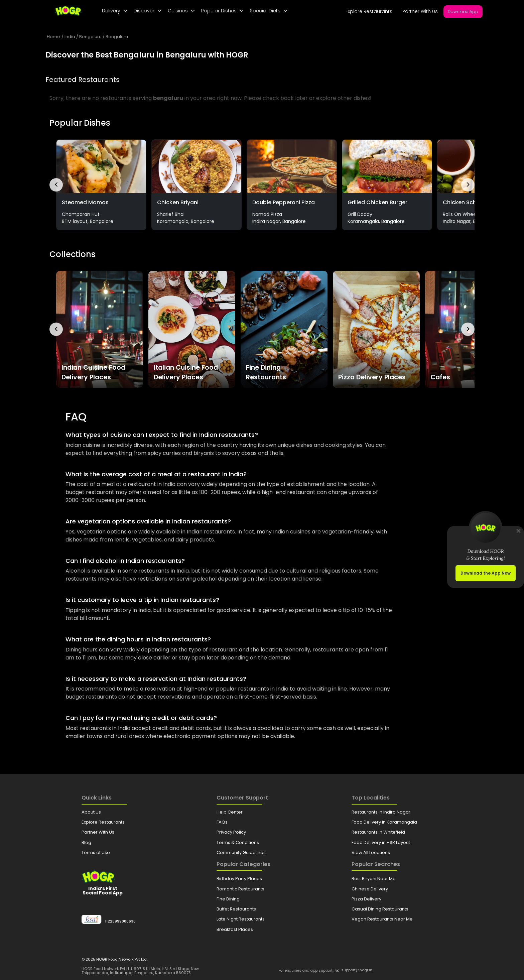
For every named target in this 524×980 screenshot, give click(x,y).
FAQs (222, 822)
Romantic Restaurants (240, 889)
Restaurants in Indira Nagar (381, 812)
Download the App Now (486, 573)
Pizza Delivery (366, 899)
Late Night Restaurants (241, 919)
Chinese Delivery (370, 889)
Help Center (230, 812)
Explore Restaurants (369, 11)
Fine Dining (228, 899)
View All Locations (371, 852)
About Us (91, 812)
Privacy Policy (231, 832)
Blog (86, 842)
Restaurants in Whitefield (378, 832)
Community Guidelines (241, 852)
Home (53, 37)
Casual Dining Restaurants (380, 909)
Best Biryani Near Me (374, 879)
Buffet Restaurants (236, 909)
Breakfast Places (235, 929)
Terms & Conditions (238, 842)
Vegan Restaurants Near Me (382, 919)
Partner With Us (420, 11)
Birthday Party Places (239, 879)
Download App (463, 12)
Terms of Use (96, 852)
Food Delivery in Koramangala (384, 822)
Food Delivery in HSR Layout (381, 842)
